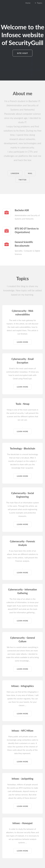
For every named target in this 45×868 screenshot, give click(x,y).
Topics (40, 3)
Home (28, 3)
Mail (30, 173)
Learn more (22, 342)
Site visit (22, 53)
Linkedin (15, 173)
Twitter (22, 180)
